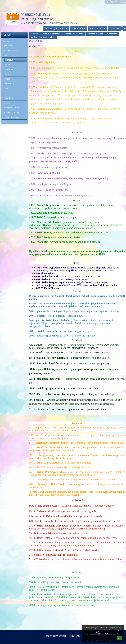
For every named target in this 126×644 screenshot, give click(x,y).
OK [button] (119, 638)
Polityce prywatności (112, 634)
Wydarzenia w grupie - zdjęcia (43, 37)
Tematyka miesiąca (95, 34)
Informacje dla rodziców (74, 34)
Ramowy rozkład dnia (51, 34)
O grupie (34, 34)
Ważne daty (112, 34)
